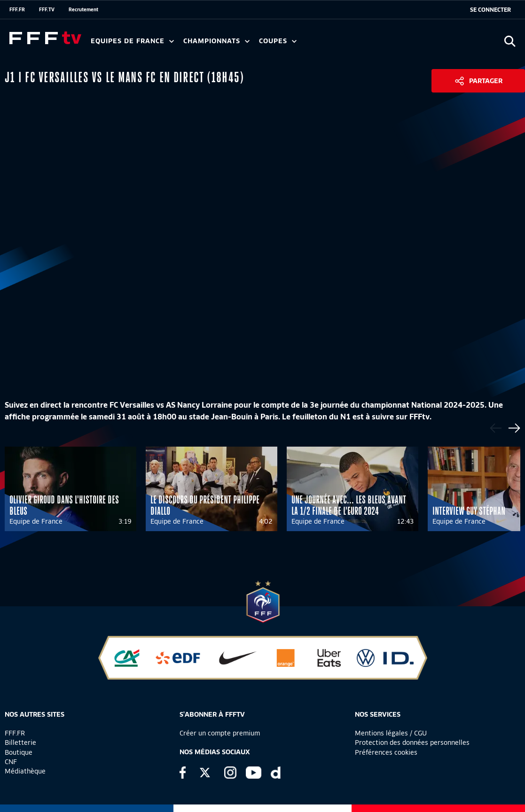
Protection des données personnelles (412, 742)
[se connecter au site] (490, 10)
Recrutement (83, 9)
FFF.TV (47, 9)
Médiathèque (25, 771)
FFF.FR (17, 9)
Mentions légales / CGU (391, 733)
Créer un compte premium (220, 733)
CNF (11, 762)
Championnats (216, 41)
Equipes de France (132, 41)
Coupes (278, 41)
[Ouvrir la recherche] (510, 41)
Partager (486, 81)
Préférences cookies (386, 752)
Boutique (19, 752)
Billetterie (20, 742)
